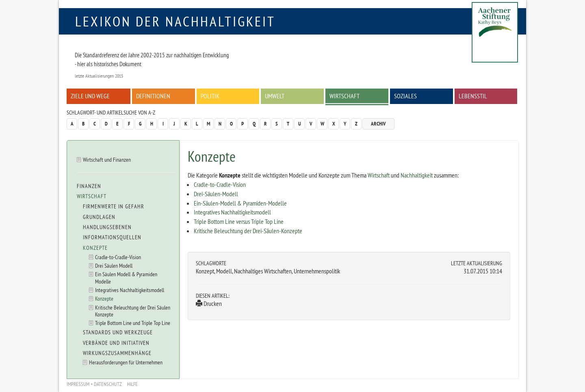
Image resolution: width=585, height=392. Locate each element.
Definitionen (153, 96)
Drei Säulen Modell (114, 265)
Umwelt (275, 96)
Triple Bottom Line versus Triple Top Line (239, 221)
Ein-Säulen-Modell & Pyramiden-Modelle (240, 203)
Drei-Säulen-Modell (216, 194)
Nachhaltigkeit (417, 175)
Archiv (378, 124)
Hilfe (132, 384)
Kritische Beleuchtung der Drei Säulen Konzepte (133, 311)
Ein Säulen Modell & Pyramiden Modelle (126, 277)
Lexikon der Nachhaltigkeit (175, 21)
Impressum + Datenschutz (94, 384)
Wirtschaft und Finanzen (107, 159)
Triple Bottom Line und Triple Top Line (133, 323)
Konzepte (95, 248)
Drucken (209, 303)
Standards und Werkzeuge (118, 332)
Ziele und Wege (90, 96)
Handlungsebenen (107, 227)
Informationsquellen (112, 237)
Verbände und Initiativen (116, 343)
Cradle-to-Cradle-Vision (220, 184)
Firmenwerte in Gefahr (114, 206)
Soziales (405, 96)
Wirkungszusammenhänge (117, 353)
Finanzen (89, 186)
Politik (210, 96)
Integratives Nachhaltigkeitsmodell (232, 212)
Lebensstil (473, 96)
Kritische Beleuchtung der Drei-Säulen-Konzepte (248, 231)
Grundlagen (99, 217)
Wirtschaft (344, 96)
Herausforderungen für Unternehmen (126, 362)
